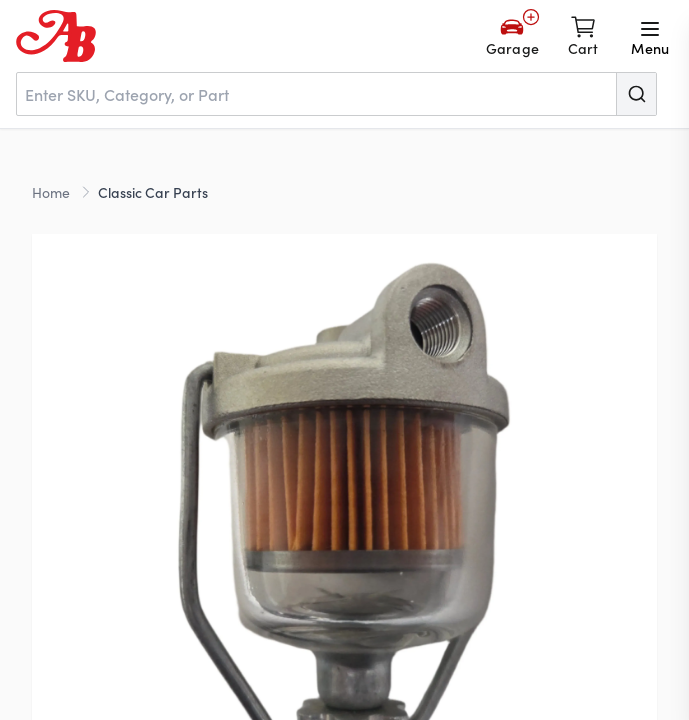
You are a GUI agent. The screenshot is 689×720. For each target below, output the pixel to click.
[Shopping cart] (583, 36)
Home (51, 192)
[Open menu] (650, 36)
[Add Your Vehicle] (512, 36)
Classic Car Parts (153, 192)
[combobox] (336, 94)
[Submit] (636, 94)
